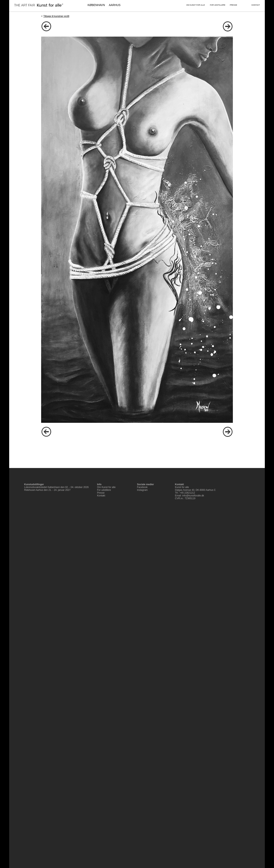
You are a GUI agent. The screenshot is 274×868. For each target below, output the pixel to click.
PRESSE (234, 5)
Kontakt (101, 496)
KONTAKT (256, 5)
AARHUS (115, 5)
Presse (101, 493)
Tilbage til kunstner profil (56, 16)
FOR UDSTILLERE (218, 5)
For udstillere (104, 490)
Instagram (142, 490)
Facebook (142, 487)
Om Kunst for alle (106, 487)
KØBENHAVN (96, 5)
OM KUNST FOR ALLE (196, 5)
